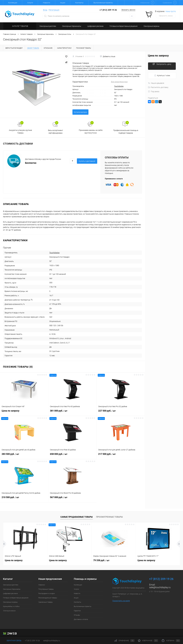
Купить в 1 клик (162, 76)
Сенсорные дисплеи (11, 585)
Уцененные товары (46, 602)
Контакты (79, 3)
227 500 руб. (121, 412)
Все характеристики (119, 82)
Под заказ (154, 91)
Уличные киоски (9, 611)
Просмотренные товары (109, 517)
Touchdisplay (119, 86)
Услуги (30, 3)
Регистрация (54, 10)
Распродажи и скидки (47, 593)
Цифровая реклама (10, 593)
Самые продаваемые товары (77, 517)
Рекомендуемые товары (48, 598)
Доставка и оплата (81, 619)
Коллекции (13, 3)
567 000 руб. (72, 499)
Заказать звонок (128, 10)
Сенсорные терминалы (12, 589)
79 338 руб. (101, 560)
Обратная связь (12, 641)
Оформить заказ (166, 16)
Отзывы (77, 615)
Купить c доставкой (87, 161)
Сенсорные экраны (10, 602)
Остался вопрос (80, 112)
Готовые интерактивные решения (16, 598)
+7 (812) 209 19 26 (32, 641)
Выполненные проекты (103, 3)
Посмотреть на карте (121, 601)
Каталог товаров (20, 26)
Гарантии (77, 611)
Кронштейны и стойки (11, 606)
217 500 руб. (121, 455)
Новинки (42, 585)
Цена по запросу (24, 412)
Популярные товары (46, 589)
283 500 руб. (24, 455)
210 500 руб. (24, 499)
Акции (63, 3)
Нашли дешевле (156, 83)
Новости (47, 3)
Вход (45, 10)
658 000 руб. (72, 455)
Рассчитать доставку (158, 87)
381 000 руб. (72, 412)
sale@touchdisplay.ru (160, 587)
